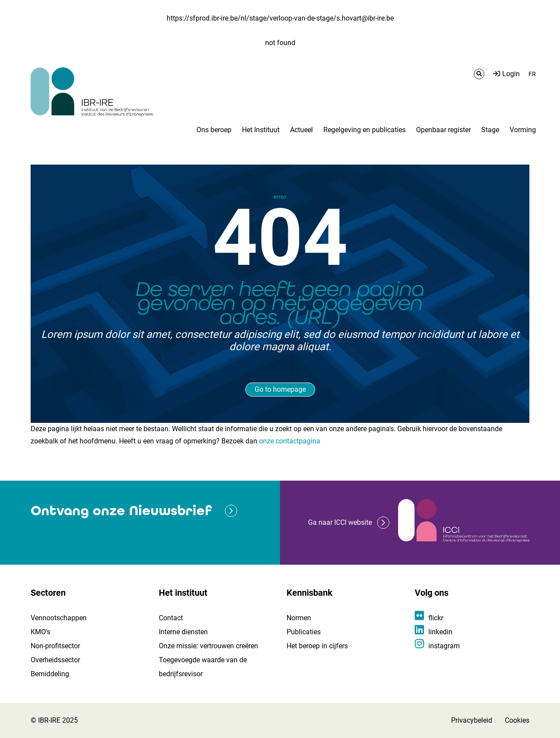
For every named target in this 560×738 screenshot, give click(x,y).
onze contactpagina (290, 441)
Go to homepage (280, 389)
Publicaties (304, 632)
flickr (436, 618)
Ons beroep (214, 130)
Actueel (301, 130)
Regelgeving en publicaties (364, 130)
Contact (171, 618)
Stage (490, 130)
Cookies (517, 720)
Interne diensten (183, 632)
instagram (444, 646)
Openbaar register (443, 130)
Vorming (523, 130)
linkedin (440, 632)
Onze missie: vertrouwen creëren (208, 646)
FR (532, 74)
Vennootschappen (59, 618)
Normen (299, 618)
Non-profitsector (55, 646)
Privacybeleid (472, 720)
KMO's (40, 632)
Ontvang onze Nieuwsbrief (121, 511)
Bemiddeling (50, 674)
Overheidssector (55, 660)
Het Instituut (261, 130)
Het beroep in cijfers (317, 646)
